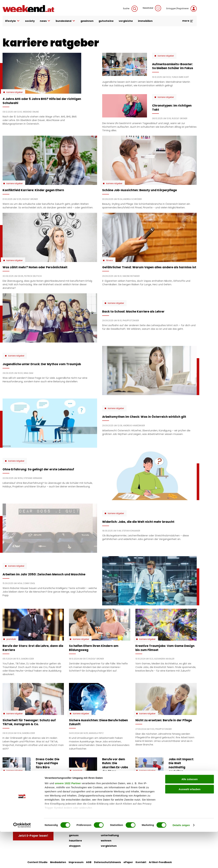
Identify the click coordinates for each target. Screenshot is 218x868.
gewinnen (87, 21)
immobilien (145, 21)
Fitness (110, 260)
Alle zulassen (189, 815)
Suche (130, 9)
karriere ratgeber (15, 92)
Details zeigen (181, 861)
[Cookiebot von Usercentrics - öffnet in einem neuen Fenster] (22, 861)
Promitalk (11, 639)
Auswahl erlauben (190, 825)
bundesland (66, 21)
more (188, 21)
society (30, 21)
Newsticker (152, 8)
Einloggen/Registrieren (181, 9)
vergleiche (126, 21)
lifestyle (13, 21)
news (45, 21)
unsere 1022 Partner (68, 819)
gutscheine (106, 21)
